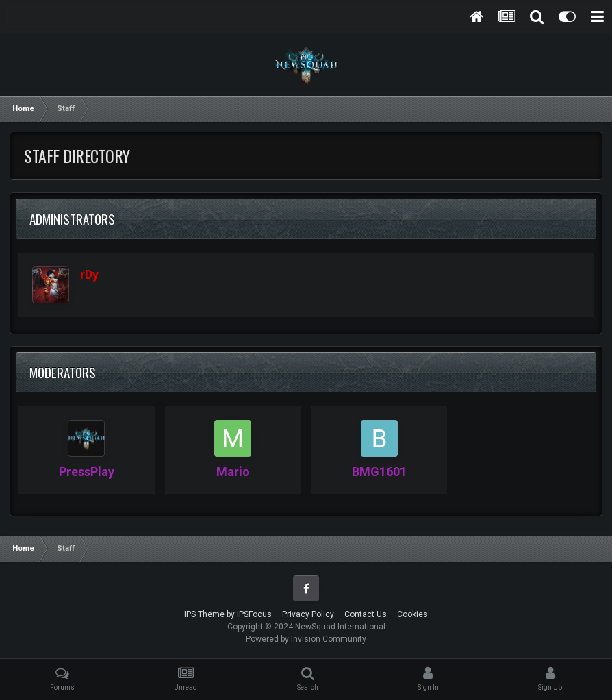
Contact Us (366, 614)
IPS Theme (204, 614)
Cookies (412, 614)
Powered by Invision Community (306, 639)
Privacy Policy (308, 614)
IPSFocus (254, 614)
